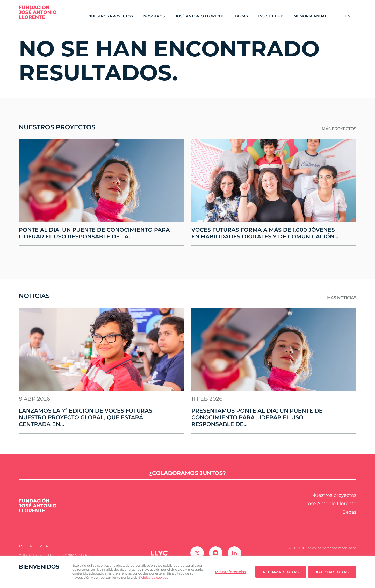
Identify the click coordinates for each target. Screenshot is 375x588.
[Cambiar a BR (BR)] (39, 546)
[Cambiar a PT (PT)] (48, 546)
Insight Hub (271, 16)
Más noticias (342, 298)
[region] (187, 572)
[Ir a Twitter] (197, 553)
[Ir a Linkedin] (234, 553)
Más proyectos (339, 129)
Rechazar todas (281, 572)
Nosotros (154, 16)
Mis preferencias (230, 572)
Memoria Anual (310, 16)
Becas (241, 16)
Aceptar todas (332, 572)
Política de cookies (153, 578)
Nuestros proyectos (111, 16)
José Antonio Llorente (200, 16)
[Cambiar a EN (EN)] (30, 546)
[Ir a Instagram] (216, 553)
